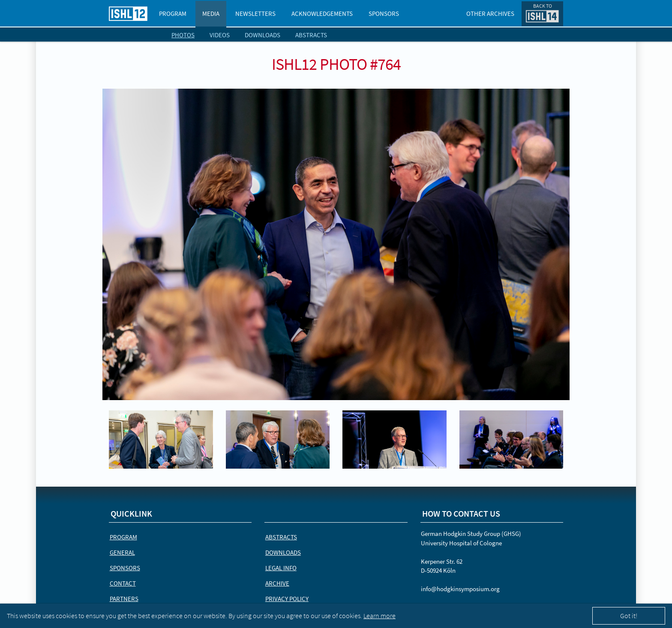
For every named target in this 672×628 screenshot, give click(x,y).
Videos (220, 35)
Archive (277, 583)
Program (173, 13)
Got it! (629, 616)
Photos (183, 35)
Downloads (262, 35)
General (122, 552)
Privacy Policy (287, 599)
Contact (123, 583)
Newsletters (255, 13)
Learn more (379, 616)
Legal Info (281, 568)
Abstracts (311, 35)
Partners (124, 599)
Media (211, 13)
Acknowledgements (322, 13)
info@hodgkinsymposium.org (460, 589)
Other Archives (490, 13)
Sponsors (384, 13)
